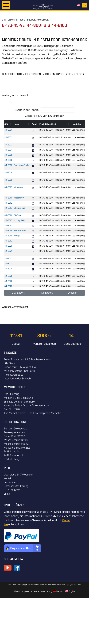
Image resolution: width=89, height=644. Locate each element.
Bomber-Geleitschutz (16, 428)
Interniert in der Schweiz (17, 378)
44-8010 (8, 187)
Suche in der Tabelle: (27, 110)
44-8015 (8, 220)
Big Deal (17, 215)
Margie (17, 236)
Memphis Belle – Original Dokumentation (26, 405)
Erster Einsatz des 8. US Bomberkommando (28, 359)
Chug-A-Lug (19, 208)
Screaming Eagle (21, 165)
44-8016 (8, 225)
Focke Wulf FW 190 (14, 436)
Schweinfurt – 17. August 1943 (21, 367)
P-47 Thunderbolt (14, 455)
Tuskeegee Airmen (14, 432)
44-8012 (8, 203)
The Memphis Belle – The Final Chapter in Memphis (33, 413)
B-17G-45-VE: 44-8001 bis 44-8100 (55, 130)
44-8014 (8, 215)
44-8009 (8, 180)
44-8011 (8, 198)
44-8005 (8, 155)
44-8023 (8, 264)
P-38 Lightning (12, 451)
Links (7, 494)
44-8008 (8, 172)
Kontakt (8, 478)
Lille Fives (9, 363)
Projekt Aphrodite (14, 375)
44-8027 (8, 286)
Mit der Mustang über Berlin (19, 371)
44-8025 (8, 276)
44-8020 (8, 246)
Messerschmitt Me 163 (17, 444)
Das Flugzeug (12, 394)
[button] (11, 124)
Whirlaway (19, 187)
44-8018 (8, 236)
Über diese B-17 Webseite (18, 475)
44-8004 (8, 150)
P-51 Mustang (12, 459)
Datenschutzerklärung (16, 486)
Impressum (10, 482)
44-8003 (8, 145)
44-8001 (8, 130)
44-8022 (8, 258)
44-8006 (8, 160)
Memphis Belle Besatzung (18, 398)
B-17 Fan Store (12, 490)
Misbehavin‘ (19, 198)
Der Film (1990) (12, 409)
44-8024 (8, 269)
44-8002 (8, 137)
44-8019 (8, 241)
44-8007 (8, 165)
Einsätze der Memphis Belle (19, 402)
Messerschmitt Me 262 (17, 448)
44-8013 (8, 208)
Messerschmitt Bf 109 (16, 440)
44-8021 (8, 251)
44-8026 (8, 281)
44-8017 (8, 231)
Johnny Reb (19, 220)
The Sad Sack (20, 231)
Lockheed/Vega (79, 130)
